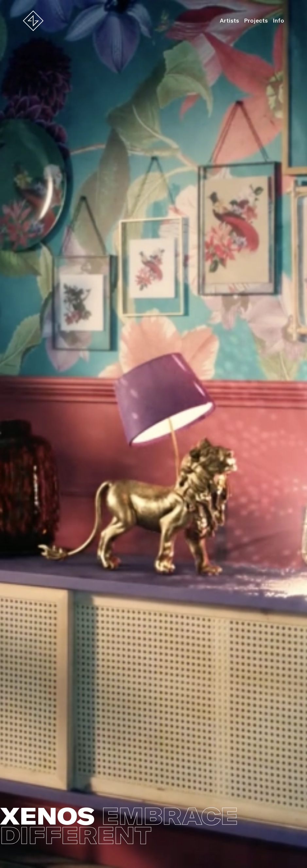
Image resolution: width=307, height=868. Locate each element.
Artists (229, 20)
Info (278, 20)
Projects (256, 20)
